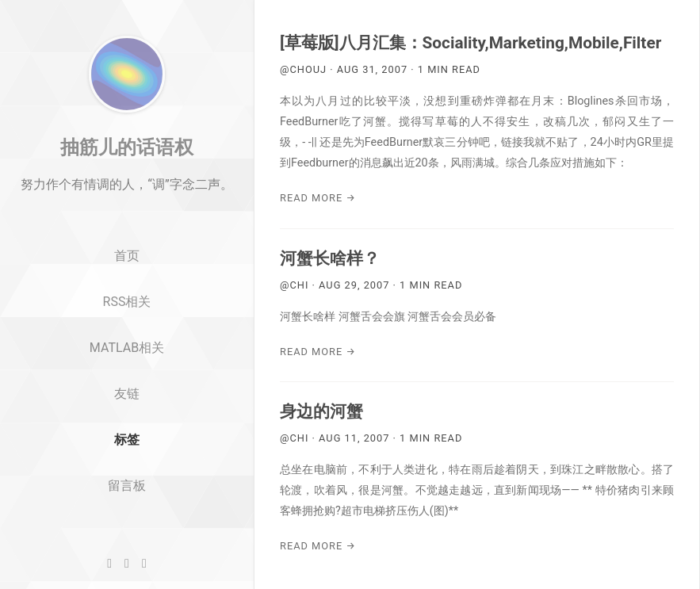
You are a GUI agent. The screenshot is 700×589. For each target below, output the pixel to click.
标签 (127, 486)
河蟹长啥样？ (330, 258)
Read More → (318, 198)
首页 (127, 302)
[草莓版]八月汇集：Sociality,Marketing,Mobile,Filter (470, 43)
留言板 (127, 532)
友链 (127, 440)
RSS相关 (127, 348)
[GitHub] (109, 563)
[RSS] (144, 563)
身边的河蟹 (321, 411)
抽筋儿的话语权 (127, 193)
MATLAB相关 (127, 394)
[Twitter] (127, 563)
